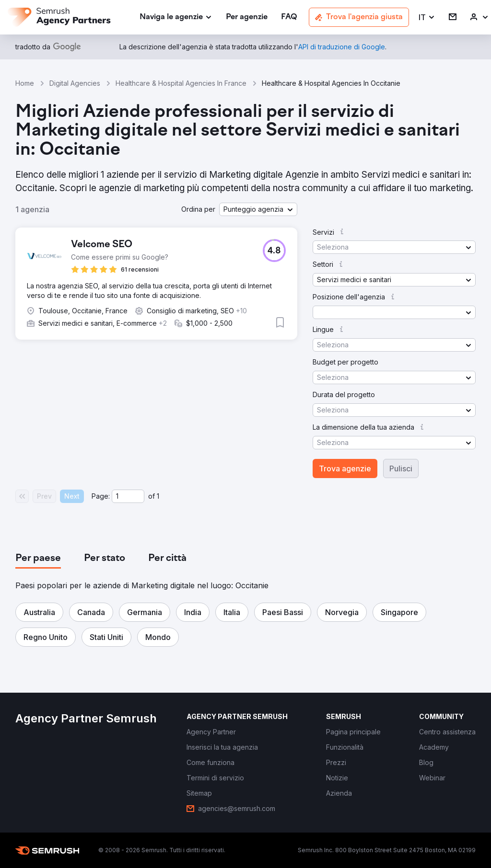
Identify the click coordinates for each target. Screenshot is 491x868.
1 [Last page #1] (158, 496)
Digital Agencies (75, 83)
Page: (101, 496)
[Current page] (128, 496)
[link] (247, 17)
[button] (427, 17)
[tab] (38, 559)
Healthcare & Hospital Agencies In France (181, 83)
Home (25, 83)
